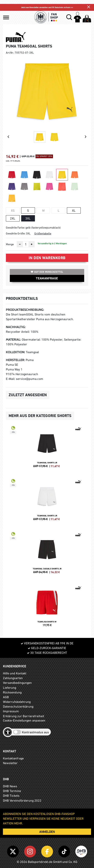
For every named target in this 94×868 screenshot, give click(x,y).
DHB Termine (12, 791)
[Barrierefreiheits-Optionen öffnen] (8, 732)
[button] (6, 17)
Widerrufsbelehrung (17, 702)
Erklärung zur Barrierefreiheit (24, 716)
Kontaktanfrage (13, 758)
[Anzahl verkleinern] (20, 244)
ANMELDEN (47, 832)
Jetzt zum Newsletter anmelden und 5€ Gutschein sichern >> (47, 7)
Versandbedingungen (17, 683)
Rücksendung (12, 692)
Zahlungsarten (13, 678)
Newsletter (10, 763)
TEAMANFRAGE (47, 278)
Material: (13, 340)
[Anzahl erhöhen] (32, 244)
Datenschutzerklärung (18, 706)
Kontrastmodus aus (35, 732)
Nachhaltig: (16, 327)
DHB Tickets (11, 796)
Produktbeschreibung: (25, 310)
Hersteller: (15, 360)
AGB (6, 697)
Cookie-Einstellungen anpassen (24, 720)
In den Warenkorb (47, 258)
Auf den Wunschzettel (47, 272)
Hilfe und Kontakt (15, 673)
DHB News (10, 786)
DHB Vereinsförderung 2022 (22, 800)
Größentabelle (43, 233)
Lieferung (10, 688)
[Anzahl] (26, 244)
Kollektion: (16, 352)
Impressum (11, 711)
